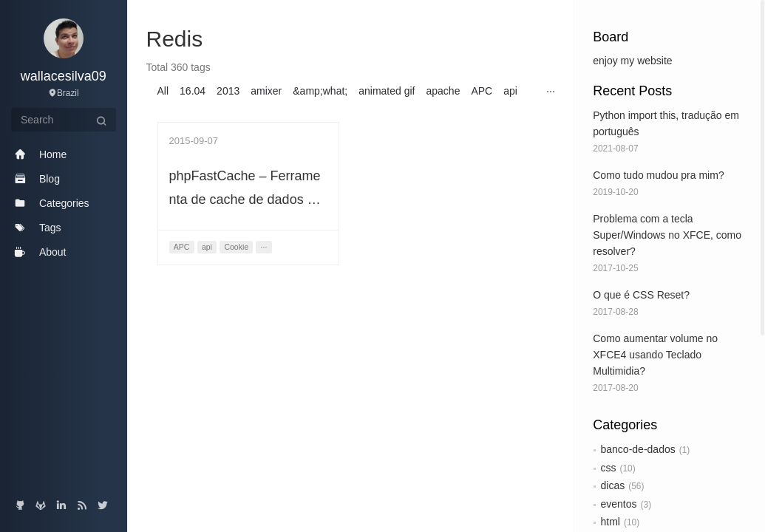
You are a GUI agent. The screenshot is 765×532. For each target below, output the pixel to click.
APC (482, 91)
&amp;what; (320, 91)
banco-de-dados (638, 449)
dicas (613, 485)
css (609, 468)
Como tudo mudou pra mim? (658, 175)
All (163, 91)
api (510, 91)
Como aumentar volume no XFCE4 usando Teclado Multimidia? (655, 355)
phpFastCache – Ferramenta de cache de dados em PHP (248, 199)
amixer (266, 91)
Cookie (236, 247)
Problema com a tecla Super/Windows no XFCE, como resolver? (667, 235)
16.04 (193, 91)
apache (443, 91)
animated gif (387, 91)
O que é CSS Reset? (641, 295)
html (611, 522)
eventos (619, 504)
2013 (228, 91)
